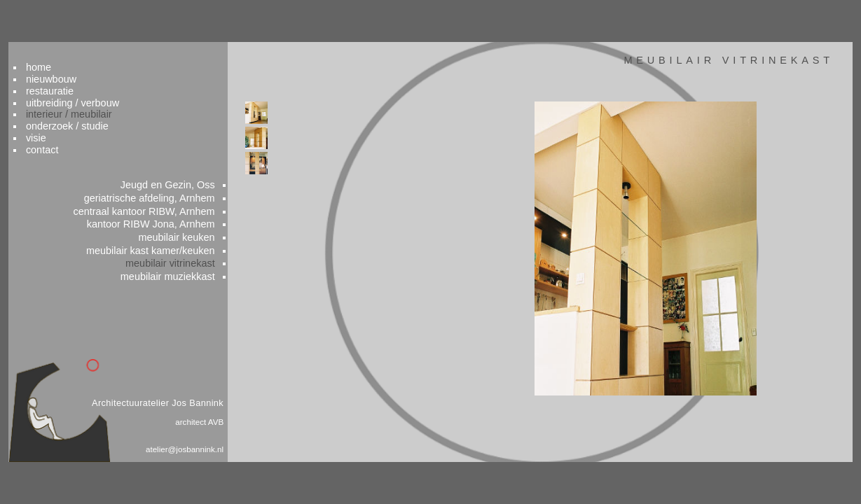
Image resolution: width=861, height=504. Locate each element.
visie (86, 117)
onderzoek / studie (117, 104)
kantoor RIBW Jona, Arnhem (177, 211)
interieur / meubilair (119, 92)
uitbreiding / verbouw (123, 79)
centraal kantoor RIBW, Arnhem (170, 197)
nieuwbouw (101, 53)
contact (92, 129)
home (88, 41)
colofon (764, 481)
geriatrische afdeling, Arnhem (175, 182)
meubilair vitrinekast (197, 253)
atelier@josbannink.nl (209, 450)
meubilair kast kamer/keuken (177, 239)
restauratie (100, 66)
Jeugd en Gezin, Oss (193, 168)
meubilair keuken (202, 225)
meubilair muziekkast (193, 267)
